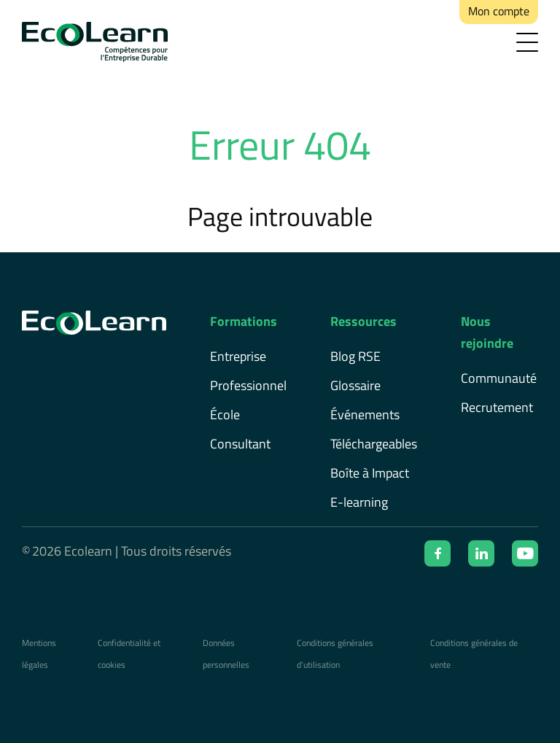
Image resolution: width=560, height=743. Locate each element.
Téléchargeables (374, 444)
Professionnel (248, 385)
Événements (365, 415)
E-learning (359, 502)
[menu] (527, 42)
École (225, 415)
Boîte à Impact (370, 473)
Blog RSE (355, 356)
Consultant (240, 444)
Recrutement (497, 407)
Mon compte (499, 11)
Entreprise (238, 356)
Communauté (499, 378)
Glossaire (355, 385)
